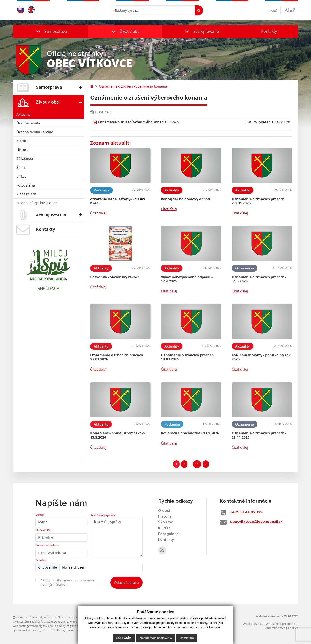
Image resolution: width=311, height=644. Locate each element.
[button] (51, 31)
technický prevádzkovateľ (70, 630)
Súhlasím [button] (124, 638)
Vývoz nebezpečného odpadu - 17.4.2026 (187, 279)
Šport (21, 167)
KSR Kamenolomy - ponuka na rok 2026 (261, 357)
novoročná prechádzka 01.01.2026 (190, 433)
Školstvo (166, 522)
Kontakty (269, 31)
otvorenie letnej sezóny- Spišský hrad (118, 201)
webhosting (21, 626)
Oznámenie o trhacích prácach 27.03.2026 (117, 357)
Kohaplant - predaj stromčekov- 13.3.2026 (117, 435)
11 (197, 464)
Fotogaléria (26, 185)
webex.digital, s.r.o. (41, 626)
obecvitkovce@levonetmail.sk (256, 522)
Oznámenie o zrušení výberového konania (133, 86)
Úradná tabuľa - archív (35, 132)
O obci (164, 511)
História (23, 150)
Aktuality (23, 114)
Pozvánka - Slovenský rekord (115, 277)
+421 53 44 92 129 (246, 512)
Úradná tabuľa (28, 123)
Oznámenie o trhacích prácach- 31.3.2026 (259, 279)
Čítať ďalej (98, 213)
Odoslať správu (126, 583)
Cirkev (21, 176)
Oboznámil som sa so (67, 582)
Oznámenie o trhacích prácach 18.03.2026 (187, 357)
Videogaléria (27, 194)
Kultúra (22, 141)
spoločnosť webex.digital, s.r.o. (33, 630)
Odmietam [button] (187, 638)
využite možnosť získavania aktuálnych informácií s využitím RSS (56, 617)
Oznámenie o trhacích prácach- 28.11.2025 (259, 435)
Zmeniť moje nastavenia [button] (156, 638)
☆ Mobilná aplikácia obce (37, 203)
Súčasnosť (25, 159)
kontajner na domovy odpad (185, 199)
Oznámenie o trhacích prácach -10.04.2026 (258, 201)
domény (60, 626)
